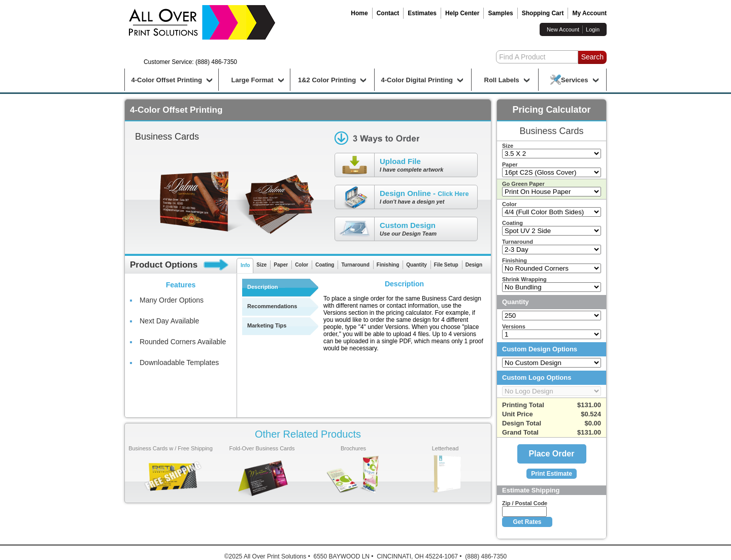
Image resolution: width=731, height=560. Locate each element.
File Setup (446, 265)
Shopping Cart (543, 13)
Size (261, 265)
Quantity (417, 265)
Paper (281, 265)
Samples (500, 13)
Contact (388, 13)
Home (359, 13)
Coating (325, 265)
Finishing (388, 265)
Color (302, 265)
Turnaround (355, 265)
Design (474, 265)
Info (245, 265)
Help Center (462, 13)
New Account (563, 29)
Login (593, 29)
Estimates (422, 13)
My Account (589, 13)
